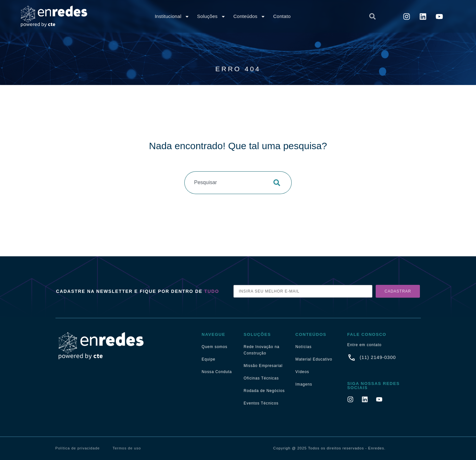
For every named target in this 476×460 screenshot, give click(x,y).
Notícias (304, 347)
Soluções (211, 17)
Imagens (304, 384)
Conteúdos (249, 17)
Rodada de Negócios (264, 391)
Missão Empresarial (263, 366)
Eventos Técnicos (261, 403)
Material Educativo (314, 359)
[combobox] (317, 16)
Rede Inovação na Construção (262, 350)
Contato (282, 16)
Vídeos (302, 372)
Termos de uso (127, 448)
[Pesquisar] (279, 183)
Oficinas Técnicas (261, 378)
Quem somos (214, 347)
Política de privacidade (78, 448)
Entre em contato (364, 345)
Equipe (209, 359)
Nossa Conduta (217, 372)
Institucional (172, 17)
